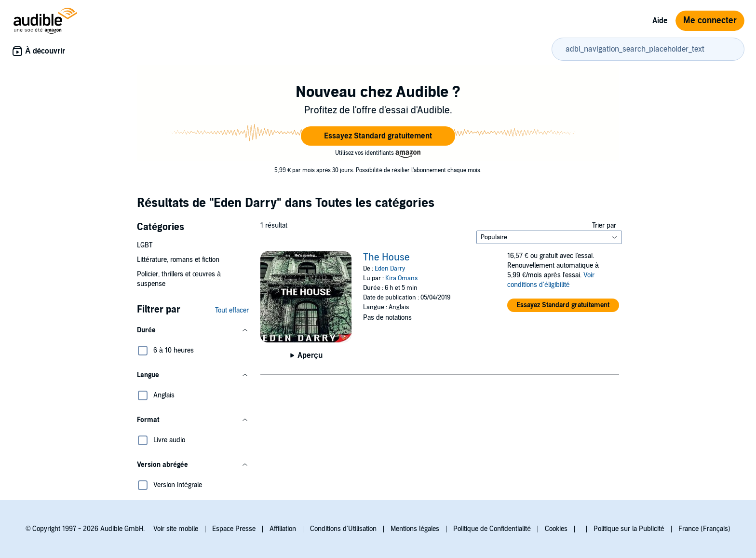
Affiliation (283, 529)
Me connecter (710, 20)
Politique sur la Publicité (629, 529)
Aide (660, 21)
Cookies (556, 529)
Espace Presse (234, 529)
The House (386, 258)
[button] (378, 136)
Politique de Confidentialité (492, 529)
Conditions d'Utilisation (343, 529)
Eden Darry (390, 269)
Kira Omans (401, 278)
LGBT (145, 245)
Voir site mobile (176, 529)
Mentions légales (415, 529)
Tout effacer (232, 310)
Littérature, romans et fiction (178, 260)
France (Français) (704, 529)
